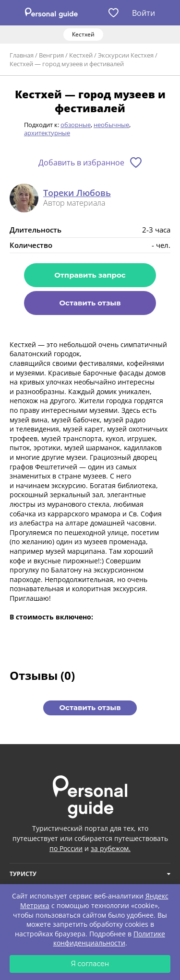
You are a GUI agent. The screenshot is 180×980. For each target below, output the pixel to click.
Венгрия (51, 55)
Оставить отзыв (90, 303)
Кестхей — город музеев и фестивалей (67, 64)
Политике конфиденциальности (109, 939)
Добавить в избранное (81, 163)
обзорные (76, 125)
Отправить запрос (90, 275)
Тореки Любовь (77, 193)
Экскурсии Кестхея (126, 55)
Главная (22, 55)
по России (66, 848)
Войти (144, 13)
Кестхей (81, 55)
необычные (111, 125)
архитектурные (47, 133)
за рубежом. (111, 848)
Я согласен (90, 964)
